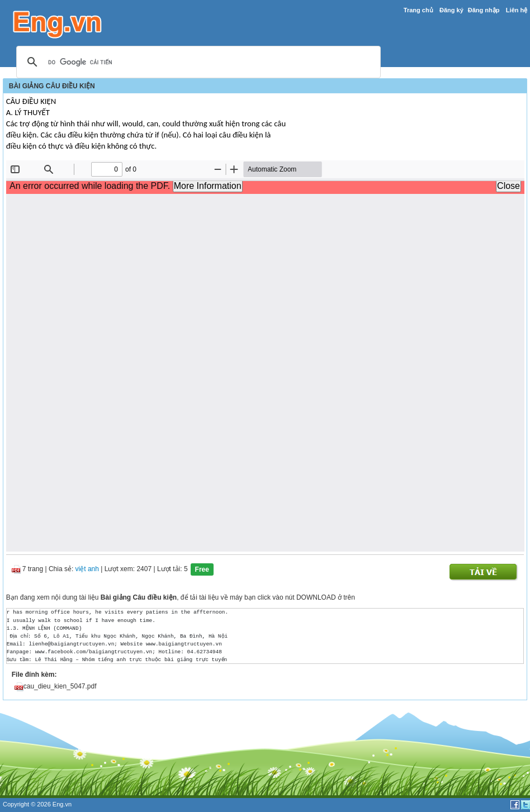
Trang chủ (418, 10)
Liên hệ (517, 10)
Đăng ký (451, 10)
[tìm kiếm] (197, 63)
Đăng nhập (484, 10)
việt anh (87, 569)
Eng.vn (62, 804)
